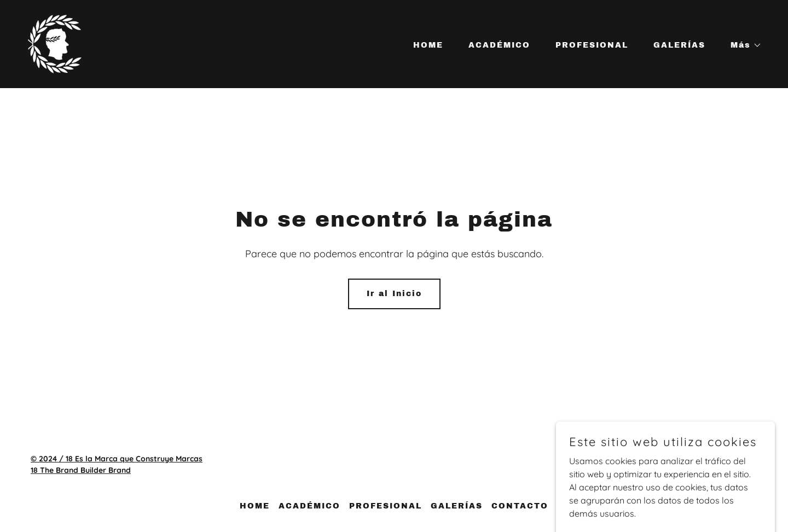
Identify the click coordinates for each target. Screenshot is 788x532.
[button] (742, 45)
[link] (55, 43)
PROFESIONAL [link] (592, 45)
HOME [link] (428, 45)
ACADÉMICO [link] (499, 45)
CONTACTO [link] (520, 506)
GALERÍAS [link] (679, 45)
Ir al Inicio (394, 294)
